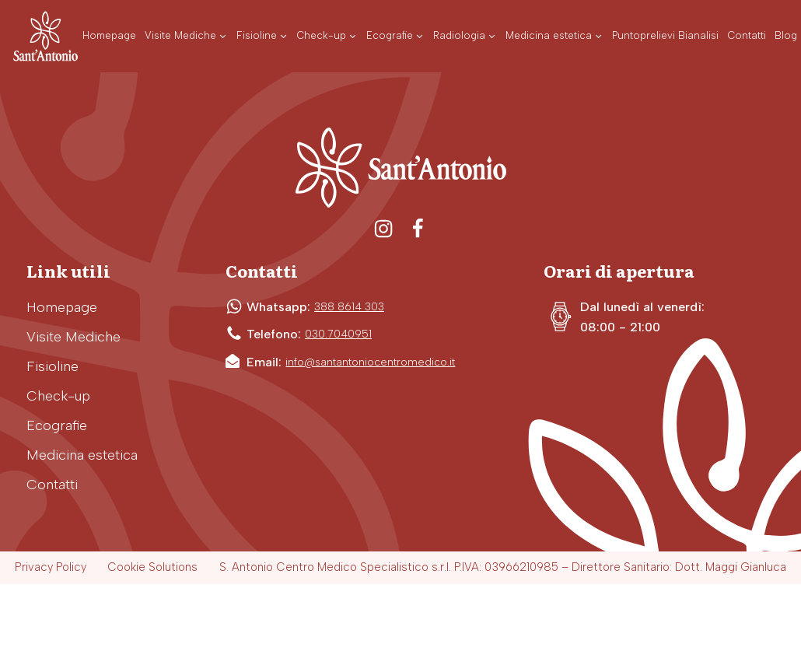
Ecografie (57, 425)
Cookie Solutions (152, 567)
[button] (186, 36)
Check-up (58, 396)
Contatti (52, 485)
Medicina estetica (82, 455)
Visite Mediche (73, 337)
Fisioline (52, 366)
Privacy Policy (51, 567)
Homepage (62, 307)
